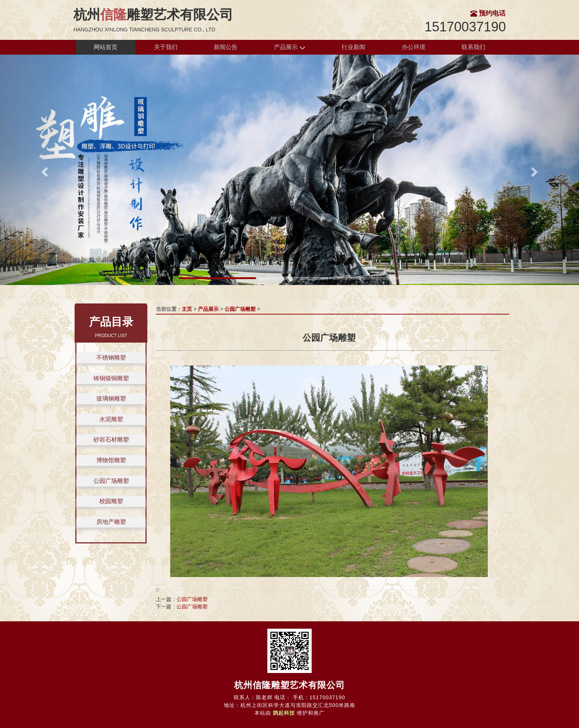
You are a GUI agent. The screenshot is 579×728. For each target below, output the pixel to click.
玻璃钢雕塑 (111, 399)
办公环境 (414, 47)
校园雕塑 (111, 501)
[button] (43, 170)
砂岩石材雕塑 (111, 439)
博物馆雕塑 (111, 460)
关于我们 (166, 47)
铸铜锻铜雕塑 (111, 378)
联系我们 (473, 47)
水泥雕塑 (111, 419)
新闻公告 (226, 47)
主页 (187, 309)
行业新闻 (353, 47)
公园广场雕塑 (111, 481)
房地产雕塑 (111, 522)
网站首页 (106, 47)
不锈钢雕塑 (111, 358)
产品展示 (289, 47)
